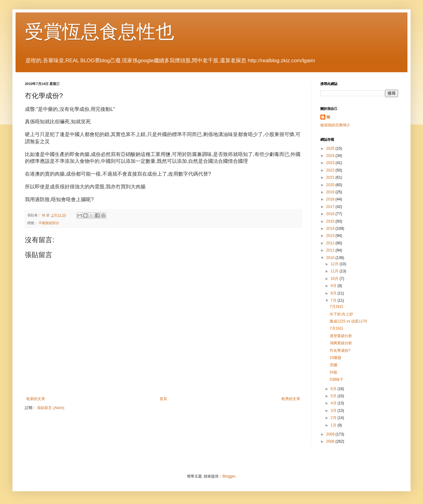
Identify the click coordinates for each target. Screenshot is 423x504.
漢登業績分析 (341, 336)
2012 (331, 243)
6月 (334, 389)
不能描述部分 (49, 223)
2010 (331, 258)
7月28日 (337, 307)
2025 (331, 148)
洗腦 (333, 365)
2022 (331, 170)
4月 (334, 403)
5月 (334, 396)
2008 (331, 441)
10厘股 (335, 358)
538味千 (337, 379)
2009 (331, 434)
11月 (335, 271)
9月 (334, 286)
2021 (331, 177)
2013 (331, 236)
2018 (331, 199)
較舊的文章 (291, 399)
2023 (331, 163)
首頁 (163, 399)
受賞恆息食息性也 (100, 32)
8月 (334, 293)
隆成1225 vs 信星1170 (348, 321)
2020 (331, 185)
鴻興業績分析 (341, 343)
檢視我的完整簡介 (335, 125)
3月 (334, 411)
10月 (335, 279)
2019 (331, 192)
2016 (331, 214)
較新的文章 (36, 399)
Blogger (229, 476)
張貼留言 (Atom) (51, 408)
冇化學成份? (340, 351)
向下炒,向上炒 (341, 314)
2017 (331, 207)
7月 (334, 300)
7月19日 (337, 328)
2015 (331, 221)
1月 (334, 425)
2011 (331, 250)
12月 (335, 264)
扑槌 (333, 372)
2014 (331, 228)
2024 (331, 156)
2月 (334, 418)
